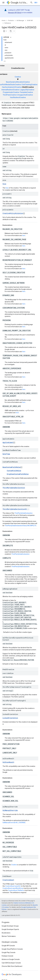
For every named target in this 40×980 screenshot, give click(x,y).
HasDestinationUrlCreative (12, 87)
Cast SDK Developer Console (11, 963)
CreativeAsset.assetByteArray (13, 888)
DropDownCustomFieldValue (18, 474)
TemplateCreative (26, 92)
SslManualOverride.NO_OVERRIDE (14, 823)
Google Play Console (9, 952)
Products (11, 20)
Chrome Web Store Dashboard (12, 966)
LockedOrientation (10, 718)
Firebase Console (7, 956)
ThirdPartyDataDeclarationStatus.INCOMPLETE (20, 526)
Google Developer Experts (10, 929)
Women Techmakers (9, 936)
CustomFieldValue (14, 471)
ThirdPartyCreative (10, 95)
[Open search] (31, 3)
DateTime (6, 454)
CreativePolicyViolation (13, 213)
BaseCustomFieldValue (12, 467)
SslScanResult (8, 762)
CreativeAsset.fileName (16, 890)
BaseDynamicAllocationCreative (18, 82)
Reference (8, 23)
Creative (18, 77)
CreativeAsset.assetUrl (13, 886)
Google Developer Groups (10, 926)
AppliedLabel (8, 443)
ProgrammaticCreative (11, 92)
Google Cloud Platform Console (12, 949)
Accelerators (6, 933)
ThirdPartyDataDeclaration (14, 488)
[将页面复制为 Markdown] (11, 31)
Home (4, 20)
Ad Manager (20, 3)
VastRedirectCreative (18, 97)
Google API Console (8, 946)
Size (4, 184)
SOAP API (30, 20)
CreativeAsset (8, 880)
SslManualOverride (10, 810)
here (24, 235)
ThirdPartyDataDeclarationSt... (16, 509)
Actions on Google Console (11, 959)
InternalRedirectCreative (10, 90)
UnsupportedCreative (25, 95)
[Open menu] (3, 3)
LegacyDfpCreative (27, 90)
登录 (36, 3)
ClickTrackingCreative (29, 85)
